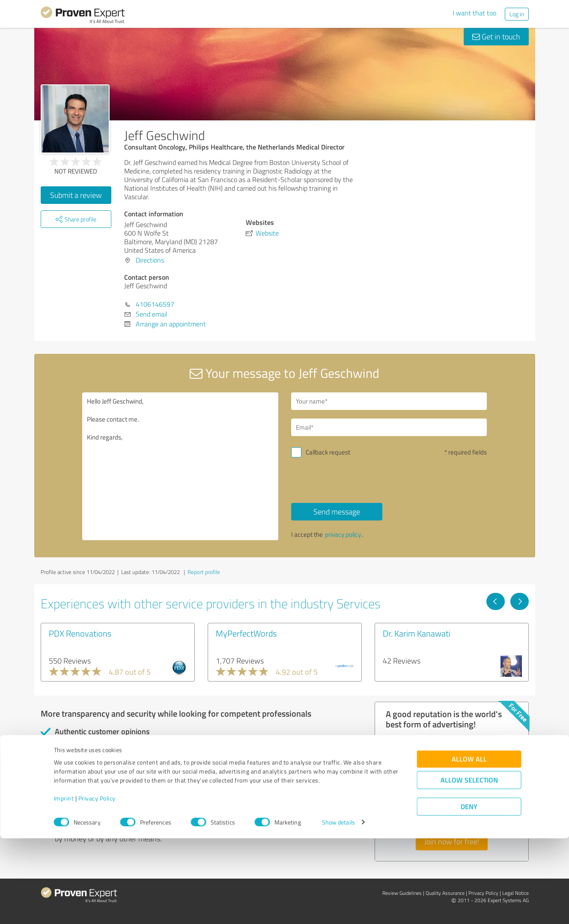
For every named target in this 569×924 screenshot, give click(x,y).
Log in (517, 14)
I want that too (474, 13)
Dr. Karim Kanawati (417, 633)
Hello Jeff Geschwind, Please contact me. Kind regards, (180, 466)
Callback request (328, 452)
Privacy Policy (97, 884)
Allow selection (469, 866)
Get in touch (496, 36)
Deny (469, 892)
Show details (338, 908)
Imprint (64, 884)
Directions (150, 260)
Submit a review (76, 195)
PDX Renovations (80, 633)
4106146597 (155, 304)
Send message (337, 511)
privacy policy (343, 534)
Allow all (469, 845)
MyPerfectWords (246, 633)
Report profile (204, 572)
